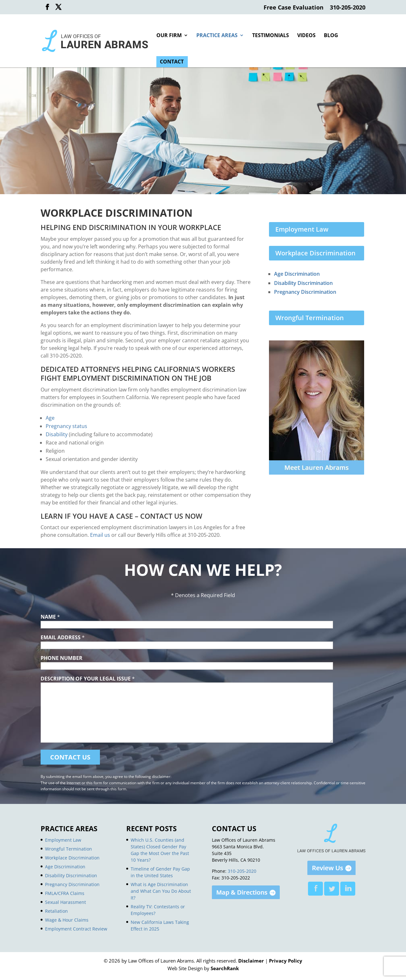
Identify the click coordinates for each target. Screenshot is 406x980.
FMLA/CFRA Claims (65, 893)
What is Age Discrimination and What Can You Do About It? (161, 891)
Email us (100, 535)
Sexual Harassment (65, 902)
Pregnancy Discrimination (305, 292)
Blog (331, 36)
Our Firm (169, 36)
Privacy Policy (286, 961)
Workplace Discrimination (315, 253)
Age (50, 418)
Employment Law (302, 229)
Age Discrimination (297, 274)
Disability (57, 434)
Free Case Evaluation (294, 8)
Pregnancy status (66, 426)
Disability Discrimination (303, 283)
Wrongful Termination (310, 318)
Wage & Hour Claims (67, 920)
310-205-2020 (348, 8)
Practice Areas (217, 36)
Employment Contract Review (76, 929)
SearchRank (225, 968)
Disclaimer (251, 961)
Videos (306, 36)
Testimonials (271, 36)
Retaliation (56, 911)
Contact (172, 62)
